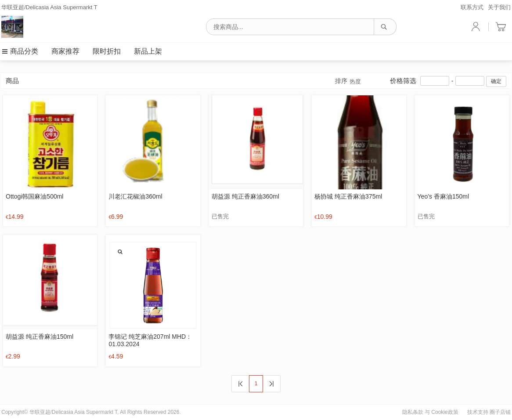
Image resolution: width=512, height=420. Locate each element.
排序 (348, 81)
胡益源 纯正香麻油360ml (245, 196)
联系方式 (472, 7)
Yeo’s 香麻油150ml (443, 196)
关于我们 (499, 7)
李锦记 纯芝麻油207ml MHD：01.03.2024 (150, 340)
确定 (496, 81)
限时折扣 (107, 51)
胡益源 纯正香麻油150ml (40, 337)
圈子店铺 (500, 412)
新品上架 (148, 51)
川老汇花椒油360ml (135, 196)
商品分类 (20, 51)
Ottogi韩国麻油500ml (34, 196)
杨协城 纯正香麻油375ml (348, 196)
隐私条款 (413, 412)
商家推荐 (65, 51)
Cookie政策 (445, 412)
